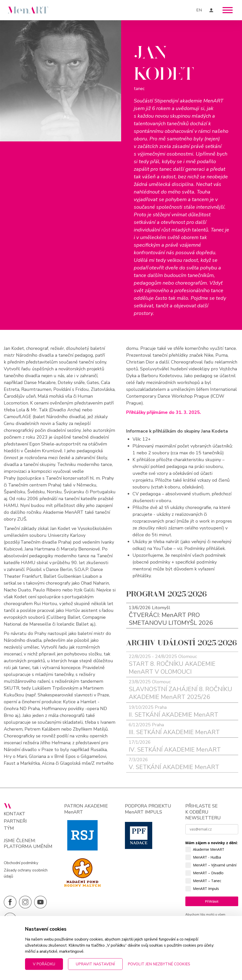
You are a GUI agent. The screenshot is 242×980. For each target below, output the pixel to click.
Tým (9, 828)
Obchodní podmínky (21, 863)
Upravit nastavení (95, 964)
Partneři (15, 821)
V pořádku (44, 964)
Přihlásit (212, 901)
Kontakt (15, 814)
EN (199, 10)
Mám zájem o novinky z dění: (212, 843)
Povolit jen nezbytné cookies (159, 964)
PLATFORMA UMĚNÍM (28, 846)
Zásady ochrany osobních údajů (26, 873)
